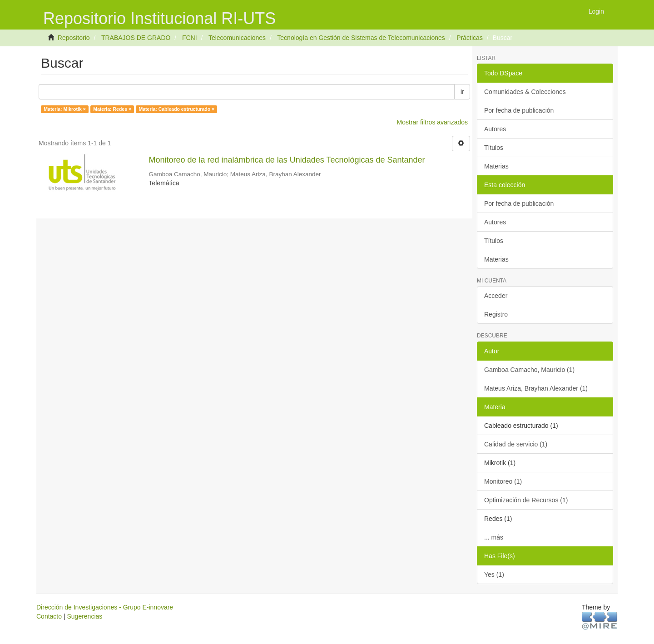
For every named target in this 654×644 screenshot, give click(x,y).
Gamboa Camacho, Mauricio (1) (529, 370)
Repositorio (74, 38)
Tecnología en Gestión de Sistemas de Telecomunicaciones (361, 38)
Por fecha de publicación (519, 110)
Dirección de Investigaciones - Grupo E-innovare (105, 607)
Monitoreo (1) (503, 481)
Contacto (49, 616)
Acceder (496, 296)
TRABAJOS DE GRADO (136, 38)
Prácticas (470, 38)
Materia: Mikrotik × (65, 109)
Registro (496, 314)
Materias (496, 166)
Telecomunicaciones (237, 38)
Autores (495, 129)
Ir (462, 92)
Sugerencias (84, 616)
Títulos (494, 148)
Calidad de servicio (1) (516, 444)
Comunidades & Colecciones (525, 92)
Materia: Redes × (112, 109)
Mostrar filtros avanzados (432, 122)
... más (494, 537)
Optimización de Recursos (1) (526, 500)
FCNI (190, 38)
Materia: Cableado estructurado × (177, 109)
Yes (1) (494, 575)
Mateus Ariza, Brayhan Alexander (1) (536, 388)
